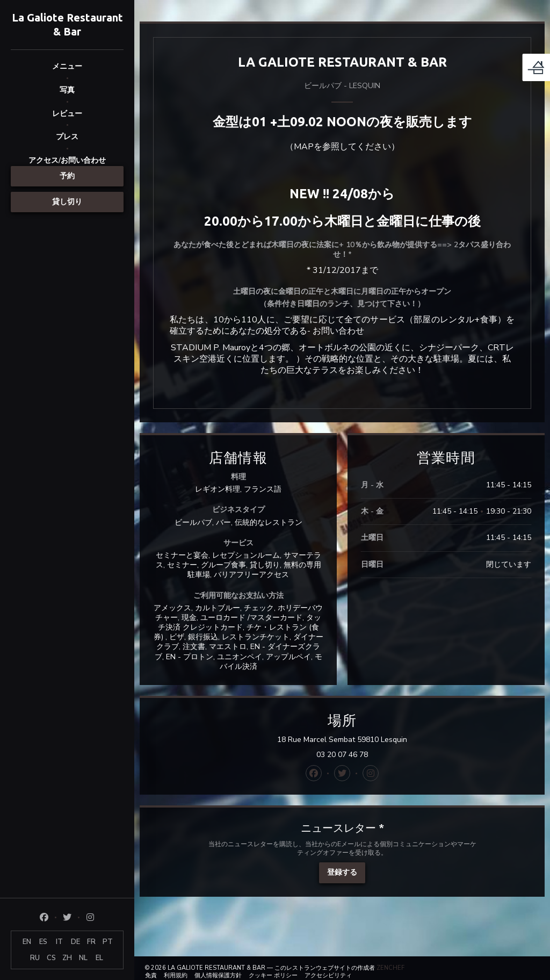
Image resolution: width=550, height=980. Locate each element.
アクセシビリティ (328, 975)
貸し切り (67, 202)
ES (43, 942)
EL (99, 958)
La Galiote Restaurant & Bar (67, 24)
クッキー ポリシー (273, 975)
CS (51, 958)
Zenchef (390, 968)
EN (27, 942)
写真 (67, 90)
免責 (151, 975)
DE (75, 942)
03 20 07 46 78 (342, 755)
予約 (67, 176)
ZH (67, 958)
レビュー (67, 114)
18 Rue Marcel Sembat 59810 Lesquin (396, 740)
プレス (67, 137)
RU (35, 958)
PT (108, 942)
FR (91, 942)
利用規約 (176, 975)
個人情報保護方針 (218, 975)
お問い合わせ (338, 331)
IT (59, 942)
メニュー (67, 66)
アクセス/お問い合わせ (67, 160)
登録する (342, 872)
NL (83, 958)
